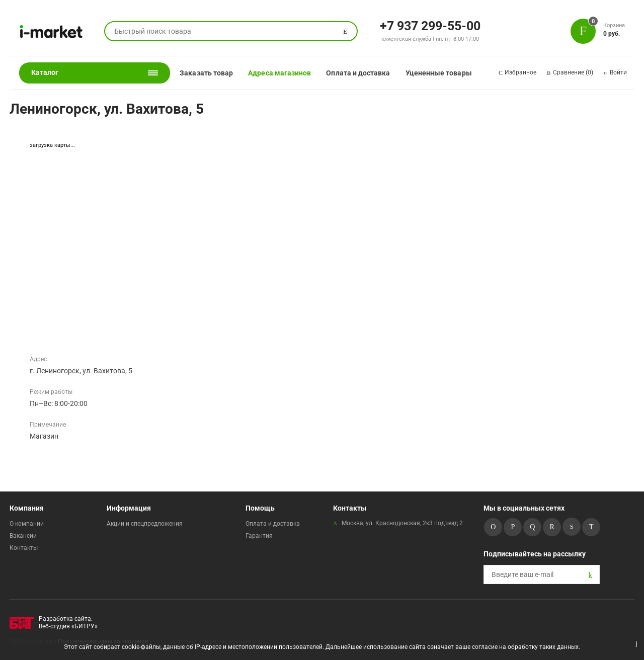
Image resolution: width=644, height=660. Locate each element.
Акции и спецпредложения (145, 524)
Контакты (24, 548)
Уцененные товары (439, 73)
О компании (27, 524)
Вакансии (23, 536)
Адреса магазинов (279, 73)
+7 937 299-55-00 (430, 25)
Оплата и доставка (358, 73)
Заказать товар (206, 73)
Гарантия (259, 536)
